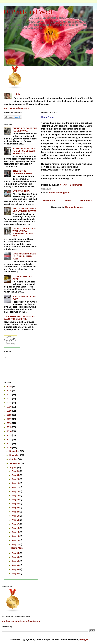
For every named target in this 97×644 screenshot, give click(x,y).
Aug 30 (16, 475)
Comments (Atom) (74, 207)
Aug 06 (16, 557)
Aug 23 (16, 504)
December (15, 451)
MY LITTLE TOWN (21, 191)
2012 (9, 439)
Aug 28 (16, 483)
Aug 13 (16, 540)
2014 (9, 431)
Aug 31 (16, 471)
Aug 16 (16, 528)
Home (68, 200)
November (15, 455)
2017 (9, 419)
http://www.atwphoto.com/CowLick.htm (21, 621)
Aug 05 (16, 561)
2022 (9, 399)
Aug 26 (16, 491)
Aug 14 (16, 536)
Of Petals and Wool (28, 12)
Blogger (84, 639)
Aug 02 (16, 573)
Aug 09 (16, 553)
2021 (9, 403)
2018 (9, 415)
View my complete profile (16, 108)
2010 (9, 448)
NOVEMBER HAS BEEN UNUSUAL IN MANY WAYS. (24, 256)
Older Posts (86, 200)
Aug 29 (16, 479)
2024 (9, 390)
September (15, 463)
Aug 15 (16, 532)
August (13, 467)
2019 (9, 411)
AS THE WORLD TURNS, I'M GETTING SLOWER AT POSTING (25, 151)
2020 (9, 407)
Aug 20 (16, 512)
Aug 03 (16, 569)
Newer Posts (49, 200)
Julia (18, 94)
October (14, 459)
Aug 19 (16, 516)
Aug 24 (16, 500)
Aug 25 (16, 495)
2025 (9, 386)
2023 (9, 395)
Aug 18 (16, 520)
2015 (9, 427)
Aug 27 (16, 487)
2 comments (76, 185)
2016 (9, 423)
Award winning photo (60, 193)
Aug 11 (16, 544)
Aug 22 (16, 508)
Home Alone (48, 117)
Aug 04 (16, 565)
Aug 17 (16, 524)
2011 (9, 443)
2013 (9, 435)
